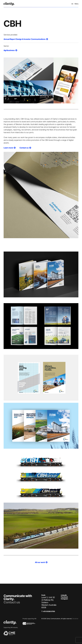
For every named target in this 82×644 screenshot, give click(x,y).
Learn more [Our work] (9, 148)
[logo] (9, 4)
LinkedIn (64, 595)
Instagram (64, 599)
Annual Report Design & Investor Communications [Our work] (26, 39)
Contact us (12, 602)
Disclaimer (75, 619)
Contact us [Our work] (25, 148)
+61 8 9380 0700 (49, 611)
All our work (41, 562)
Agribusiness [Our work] (10, 50)
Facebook (64, 597)
